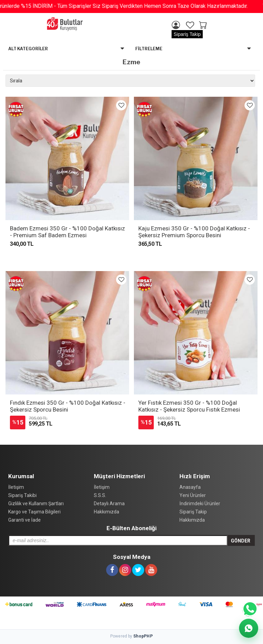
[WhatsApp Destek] (249, 628)
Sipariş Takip (187, 34)
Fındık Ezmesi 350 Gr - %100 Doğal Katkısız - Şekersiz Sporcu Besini (68, 406)
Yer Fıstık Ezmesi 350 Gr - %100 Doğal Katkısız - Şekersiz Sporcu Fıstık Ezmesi (189, 406)
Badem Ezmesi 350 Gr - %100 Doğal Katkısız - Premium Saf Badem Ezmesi (67, 232)
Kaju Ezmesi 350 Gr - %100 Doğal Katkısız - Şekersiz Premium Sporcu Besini (194, 232)
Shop (143, 636)
